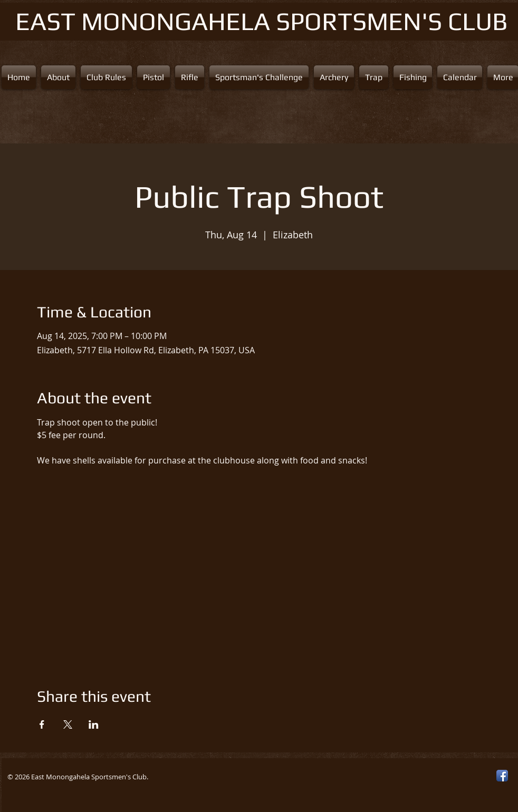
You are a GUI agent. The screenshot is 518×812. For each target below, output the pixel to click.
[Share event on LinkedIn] (94, 724)
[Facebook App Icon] (502, 776)
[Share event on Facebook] (42, 724)
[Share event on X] (68, 724)
